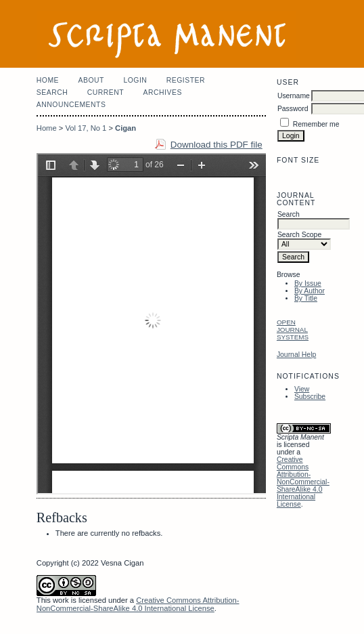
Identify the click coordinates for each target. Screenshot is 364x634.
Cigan (126, 128)
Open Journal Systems (293, 330)
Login (135, 80)
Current (106, 92)
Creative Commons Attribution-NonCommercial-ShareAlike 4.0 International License (303, 482)
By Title (306, 298)
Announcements (71, 105)
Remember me (316, 124)
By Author (310, 291)
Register (186, 80)
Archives (163, 92)
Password (293, 109)
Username (294, 96)
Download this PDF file (217, 145)
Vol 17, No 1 (86, 128)
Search (52, 92)
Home (48, 80)
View (302, 389)
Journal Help (296, 355)
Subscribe (310, 397)
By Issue (308, 283)
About (91, 80)
